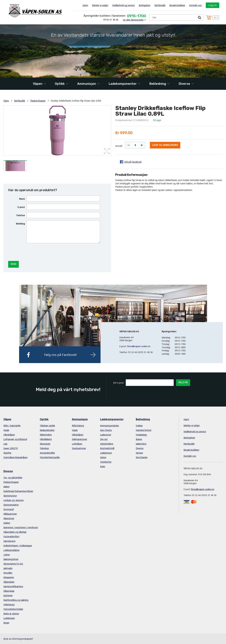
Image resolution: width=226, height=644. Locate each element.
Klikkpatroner (10, 514)
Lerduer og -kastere (14, 500)
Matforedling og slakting (16, 600)
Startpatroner (79, 448)
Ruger (6, 623)
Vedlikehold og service (123, 5)
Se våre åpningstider (133, 20)
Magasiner (9, 577)
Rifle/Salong (78, 426)
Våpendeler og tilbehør (15, 532)
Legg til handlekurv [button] (165, 145)
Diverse (184, 84)
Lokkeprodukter (12, 550)
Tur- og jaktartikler (13, 477)
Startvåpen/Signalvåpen (16, 457)
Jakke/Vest (141, 444)
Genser (139, 453)
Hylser (103, 457)
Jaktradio (8, 568)
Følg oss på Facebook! (60, 355)
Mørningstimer (11, 559)
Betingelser (145, 5)
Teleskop (44, 448)
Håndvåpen (9, 435)
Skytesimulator (11, 505)
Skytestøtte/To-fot (13, 564)
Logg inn (213, 5)
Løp (5, 444)
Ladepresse (106, 453)
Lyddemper (9, 618)
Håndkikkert (46, 439)
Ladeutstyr (106, 435)
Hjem (85, 5)
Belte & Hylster (11, 614)
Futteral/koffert (11, 536)
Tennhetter (106, 462)
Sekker (7, 523)
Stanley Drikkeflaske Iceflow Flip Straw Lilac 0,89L (76, 101)
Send (13, 264)
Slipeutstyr (9, 518)
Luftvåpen (77, 444)
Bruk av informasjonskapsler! (18, 639)
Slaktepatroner (79, 439)
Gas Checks (106, 430)
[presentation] (50, 252)
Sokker (139, 426)
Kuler (103, 466)
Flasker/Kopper (38, 101)
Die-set (104, 439)
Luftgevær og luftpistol (15, 439)
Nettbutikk (160, 5)
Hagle (6, 430)
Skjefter (7, 453)
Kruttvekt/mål (107, 448)
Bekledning (158, 84)
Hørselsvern (9, 541)
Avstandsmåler (47, 453)
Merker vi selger (100, 5)
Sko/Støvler (142, 457)
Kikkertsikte (46, 435)
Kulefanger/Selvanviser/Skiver (18, 491)
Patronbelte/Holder (13, 609)
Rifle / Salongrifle (12, 426)
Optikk (60, 84)
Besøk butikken (177, 5)
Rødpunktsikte (47, 430)
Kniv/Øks (8, 573)
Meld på (183, 383)
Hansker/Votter (144, 430)
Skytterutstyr (10, 496)
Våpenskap (9, 591)
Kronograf (9, 509)
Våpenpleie (9, 582)
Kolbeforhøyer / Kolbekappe (18, 546)
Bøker (6, 487)
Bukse (139, 439)
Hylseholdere (107, 444)
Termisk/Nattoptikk (50, 457)
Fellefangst (9, 605)
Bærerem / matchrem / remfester (21, 527)
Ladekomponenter (123, 84)
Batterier (8, 595)
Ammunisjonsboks (109, 426)
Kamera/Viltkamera (13, 586)
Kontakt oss (195, 5)
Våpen (38, 84)
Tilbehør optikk (47, 426)
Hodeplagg (141, 435)
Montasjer (45, 444)
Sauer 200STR (11, 448)
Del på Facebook (133, 162)
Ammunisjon (87, 84)
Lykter (7, 555)
